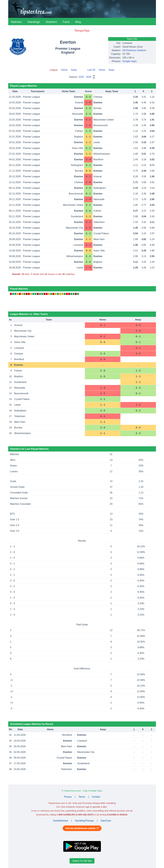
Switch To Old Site (82, 861)
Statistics (51, 22)
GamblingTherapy (84, 821)
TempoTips (82, 30)
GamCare (106, 821)
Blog (78, 22)
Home (64, 70)
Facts (66, 22)
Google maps (130, 61)
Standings (34, 22)
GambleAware (61, 821)
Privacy (68, 797)
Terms (82, 797)
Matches (16, 22)
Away (74, 70)
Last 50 (91, 70)
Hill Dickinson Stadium (134, 50)
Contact (96, 797)
